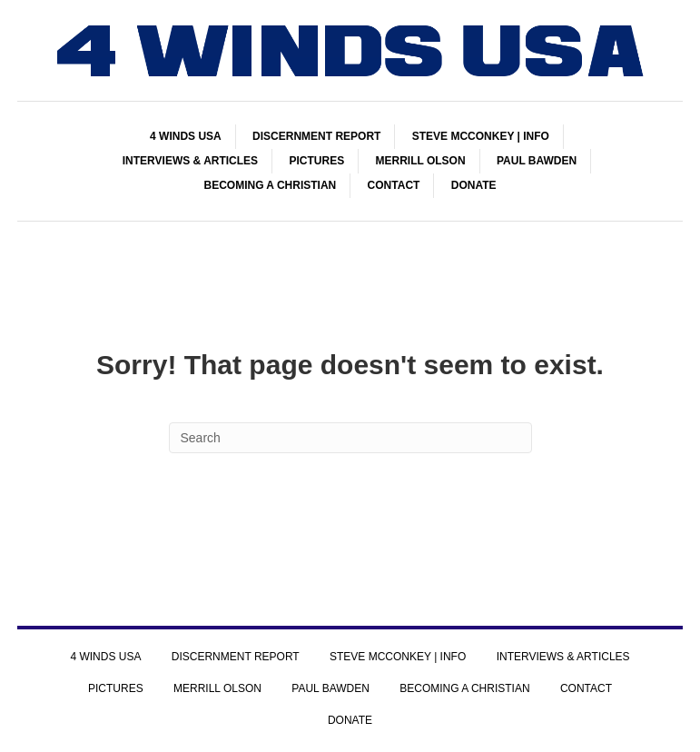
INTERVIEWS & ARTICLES (190, 161)
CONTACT (394, 185)
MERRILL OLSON (421, 161)
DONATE (474, 185)
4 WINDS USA (186, 136)
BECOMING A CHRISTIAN (270, 185)
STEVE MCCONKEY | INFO (481, 136)
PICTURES (316, 161)
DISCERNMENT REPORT (316, 136)
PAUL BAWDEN (537, 161)
